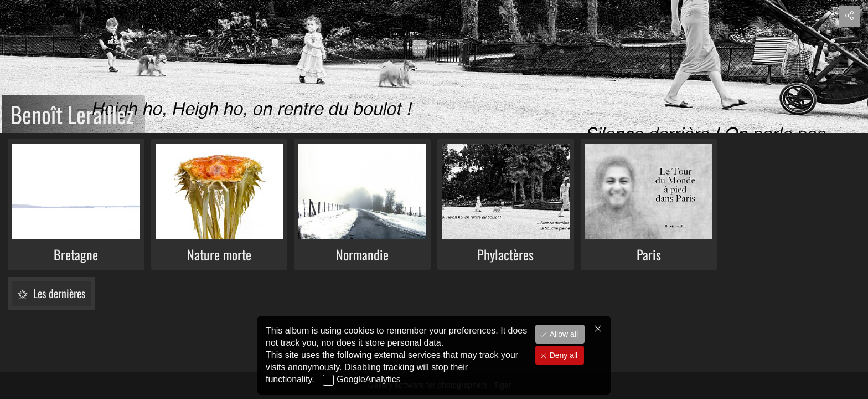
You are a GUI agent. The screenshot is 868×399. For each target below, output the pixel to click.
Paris (649, 254)
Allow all (563, 342)
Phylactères (505, 254)
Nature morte (219, 254)
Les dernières (58, 293)
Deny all (562, 363)
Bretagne (76, 254)
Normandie (362, 254)
